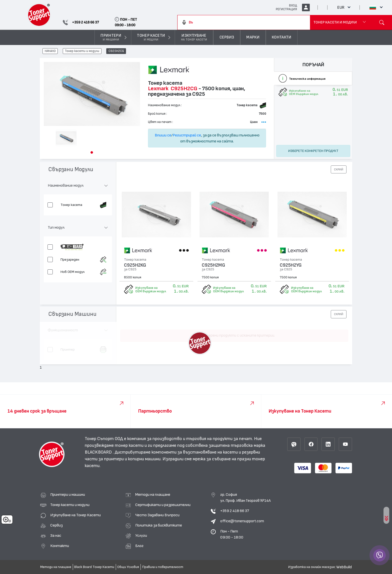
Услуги (141, 536)
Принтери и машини (68, 495)
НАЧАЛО (50, 51)
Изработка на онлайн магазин (311, 567)
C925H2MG (213, 265)
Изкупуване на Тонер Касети (75, 515)
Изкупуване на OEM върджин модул (151, 290)
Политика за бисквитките (159, 525)
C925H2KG (135, 265)
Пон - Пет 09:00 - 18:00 (232, 534)
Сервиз (56, 525)
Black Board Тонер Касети (94, 567)
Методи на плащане (153, 495)
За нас (56, 536)
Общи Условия (128, 567)
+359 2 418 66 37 (235, 511)
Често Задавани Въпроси (157, 515)
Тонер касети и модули (82, 51)
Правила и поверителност (163, 567)
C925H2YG (291, 265)
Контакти (60, 546)
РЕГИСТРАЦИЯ (286, 9)
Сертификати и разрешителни (163, 505)
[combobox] (244, 22)
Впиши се (163, 135)
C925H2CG (116, 51)
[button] (92, 152)
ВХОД (293, 5)
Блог (139, 546)
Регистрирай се (187, 135)
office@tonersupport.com (242, 521)
